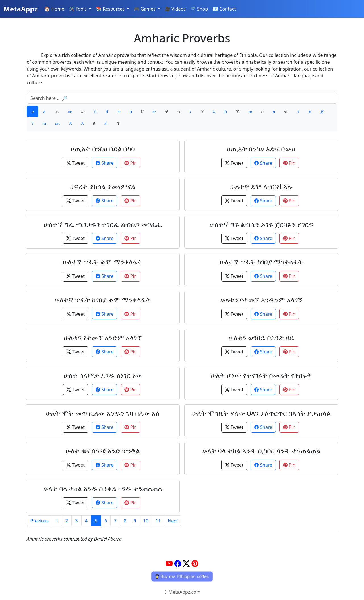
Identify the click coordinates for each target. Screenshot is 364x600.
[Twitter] (186, 563)
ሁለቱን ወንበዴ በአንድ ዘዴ (261, 337)
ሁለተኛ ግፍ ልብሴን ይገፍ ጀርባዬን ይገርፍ (261, 224)
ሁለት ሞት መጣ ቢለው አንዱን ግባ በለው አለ (103, 413)
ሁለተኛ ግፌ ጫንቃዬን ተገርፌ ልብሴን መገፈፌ (103, 224)
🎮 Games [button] (145, 9)
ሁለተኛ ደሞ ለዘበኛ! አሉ (261, 186)
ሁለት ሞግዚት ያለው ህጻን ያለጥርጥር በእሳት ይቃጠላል (261, 413)
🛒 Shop (199, 9)
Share (105, 163)
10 (146, 521)
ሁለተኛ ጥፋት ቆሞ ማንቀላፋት (103, 262)
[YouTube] (169, 563)
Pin (131, 163)
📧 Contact (224, 9)
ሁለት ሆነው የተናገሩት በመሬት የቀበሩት (261, 375)
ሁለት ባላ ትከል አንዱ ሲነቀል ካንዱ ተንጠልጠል (103, 488)
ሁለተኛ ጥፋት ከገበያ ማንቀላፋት (261, 262)
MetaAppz (20, 9)
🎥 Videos (175, 9)
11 (158, 521)
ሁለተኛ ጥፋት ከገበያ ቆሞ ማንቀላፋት (103, 300)
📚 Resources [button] (111, 9)
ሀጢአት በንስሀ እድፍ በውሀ (261, 149)
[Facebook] (178, 563)
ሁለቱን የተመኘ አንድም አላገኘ (103, 337)
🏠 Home (54, 9)
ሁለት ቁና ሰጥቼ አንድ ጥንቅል (103, 451)
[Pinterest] (195, 563)
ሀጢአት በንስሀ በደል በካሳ (103, 149)
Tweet (76, 163)
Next (173, 521)
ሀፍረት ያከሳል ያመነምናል (103, 186)
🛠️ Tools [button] (78, 9)
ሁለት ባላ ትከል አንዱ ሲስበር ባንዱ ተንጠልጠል (261, 451)
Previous (40, 521)
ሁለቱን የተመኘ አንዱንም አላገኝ (261, 300)
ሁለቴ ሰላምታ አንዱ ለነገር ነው (103, 375)
